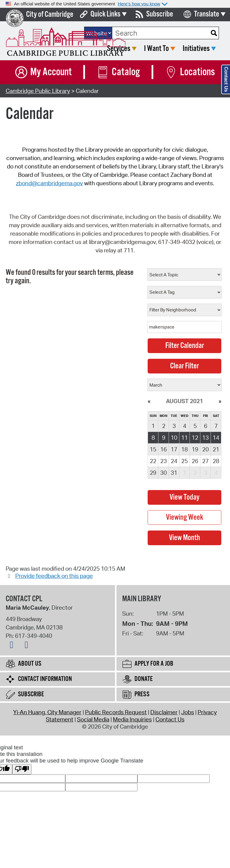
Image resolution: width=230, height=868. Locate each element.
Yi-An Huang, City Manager (47, 712)
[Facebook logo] (13, 646)
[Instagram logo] (28, 646)
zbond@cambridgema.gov (49, 183)
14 (216, 438)
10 (174, 438)
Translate (207, 14)
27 (205, 461)
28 (216, 461)
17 (174, 449)
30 (164, 473)
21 (216, 449)
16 (164, 449)
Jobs (188, 712)
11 (184, 438)
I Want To (156, 49)
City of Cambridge (50, 15)
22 (153, 461)
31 (174, 473)
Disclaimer (164, 712)
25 (184, 461)
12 (195, 438)
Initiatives (196, 49)
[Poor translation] (22, 769)
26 (195, 461)
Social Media (93, 719)
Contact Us (170, 719)
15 (153, 449)
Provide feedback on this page (54, 576)
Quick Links (105, 14)
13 (205, 438)
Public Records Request (116, 712)
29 (153, 473)
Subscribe (160, 14)
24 (174, 461)
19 (195, 449)
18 (184, 449)
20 (205, 449)
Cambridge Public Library (38, 91)
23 (164, 461)
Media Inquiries (132, 719)
